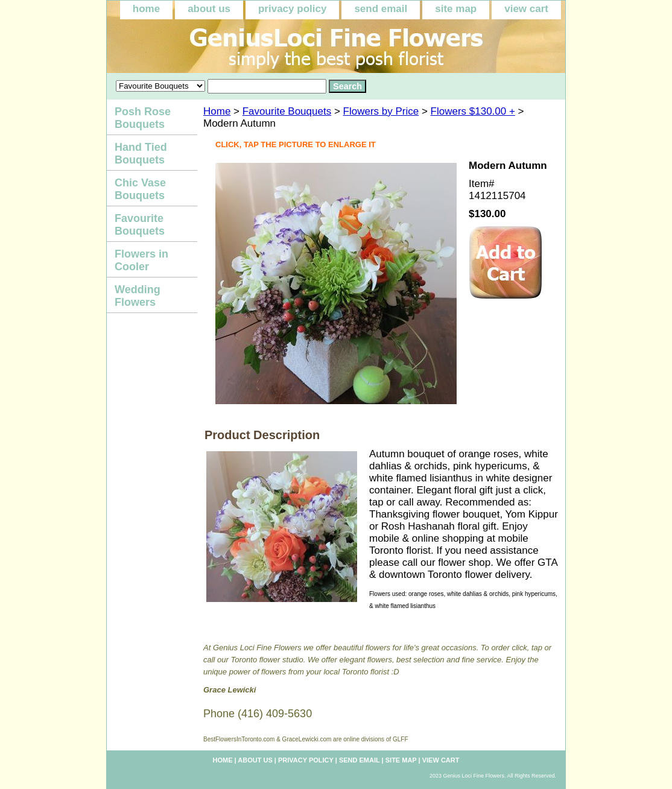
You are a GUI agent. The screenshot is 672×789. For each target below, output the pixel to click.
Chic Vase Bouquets (140, 189)
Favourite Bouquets (287, 111)
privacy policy (292, 9)
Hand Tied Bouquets (141, 154)
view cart (526, 9)
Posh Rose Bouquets (143, 118)
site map (456, 9)
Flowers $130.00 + (473, 111)
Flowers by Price (381, 111)
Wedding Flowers (138, 296)
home (146, 9)
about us (209, 9)
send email (381, 9)
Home (217, 111)
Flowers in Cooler (141, 260)
